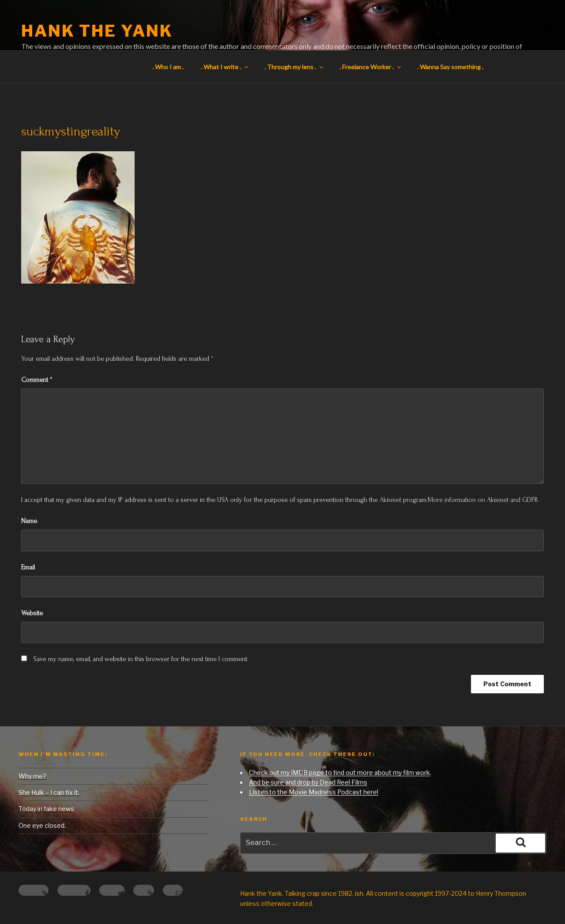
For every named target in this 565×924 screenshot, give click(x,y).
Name (29, 521)
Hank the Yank (97, 31)
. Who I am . (168, 67)
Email (28, 567)
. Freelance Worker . (371, 67)
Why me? (32, 776)
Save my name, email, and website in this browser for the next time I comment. (141, 659)
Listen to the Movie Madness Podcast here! (314, 792)
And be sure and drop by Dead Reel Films (308, 782)
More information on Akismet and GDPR (483, 500)
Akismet (390, 500)
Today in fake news (46, 809)
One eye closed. (42, 825)
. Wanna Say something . (450, 67)
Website (32, 613)
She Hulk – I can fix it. (49, 792)
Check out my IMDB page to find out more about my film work (339, 772)
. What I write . (225, 67)
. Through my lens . (294, 67)
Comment (37, 380)
